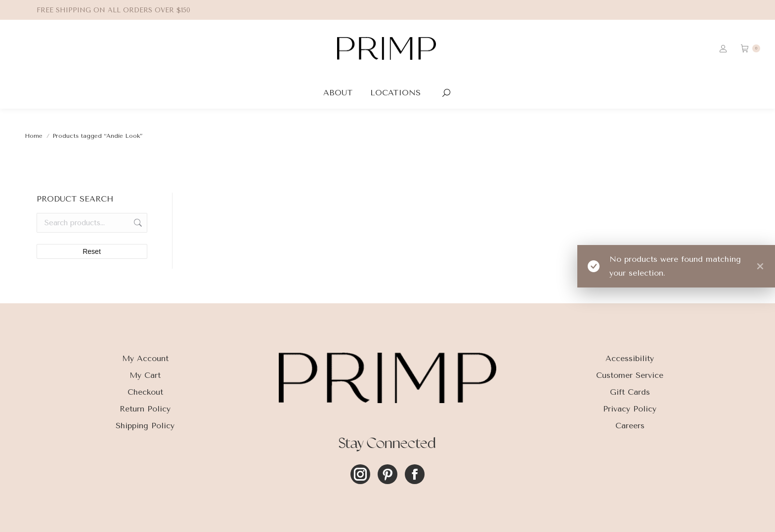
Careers (630, 426)
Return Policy (145, 409)
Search (137, 223)
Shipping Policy (145, 426)
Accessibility (630, 358)
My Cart (145, 375)
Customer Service (630, 375)
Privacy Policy (630, 409)
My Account (145, 358)
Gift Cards (630, 392)
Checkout (145, 392)
